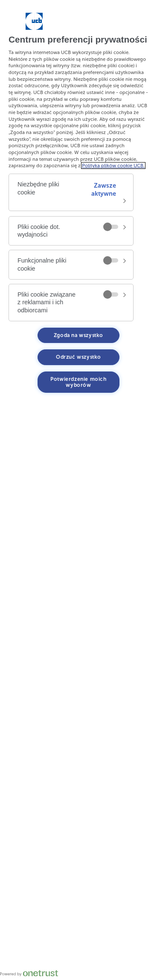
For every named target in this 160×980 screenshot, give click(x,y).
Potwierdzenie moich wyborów (78, 382)
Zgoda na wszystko (79, 335)
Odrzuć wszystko (79, 357)
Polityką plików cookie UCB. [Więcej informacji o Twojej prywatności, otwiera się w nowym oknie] (113, 166)
